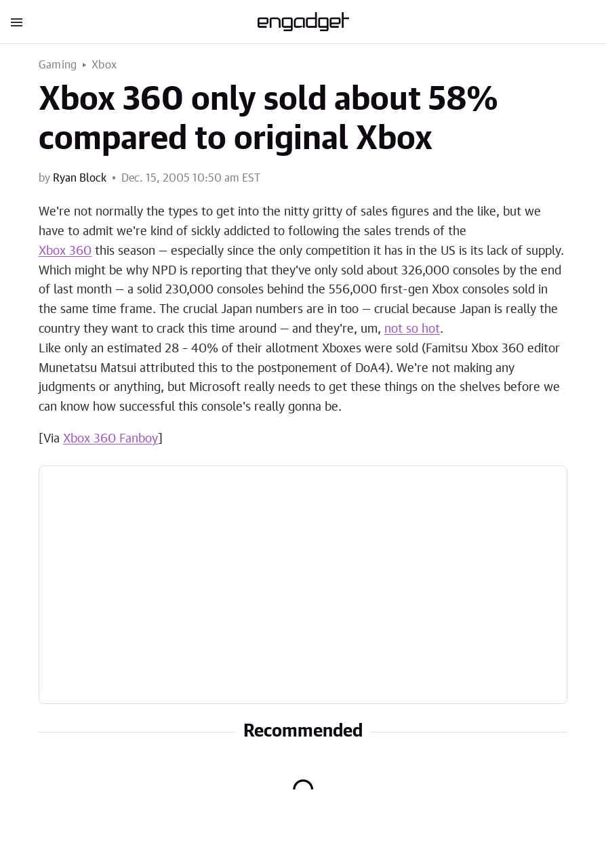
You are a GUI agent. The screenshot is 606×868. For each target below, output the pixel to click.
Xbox (104, 65)
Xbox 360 (65, 251)
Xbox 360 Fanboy (110, 439)
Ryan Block (80, 178)
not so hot (412, 329)
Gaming (58, 65)
